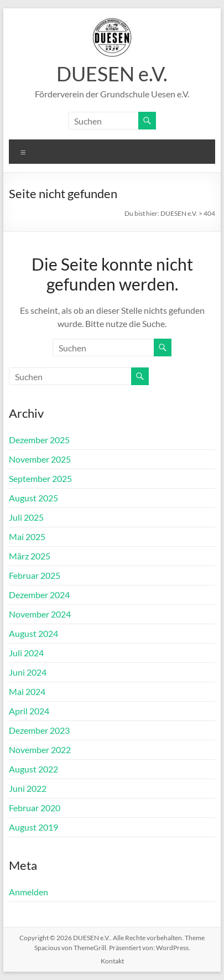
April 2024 (29, 711)
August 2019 (33, 827)
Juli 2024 (26, 653)
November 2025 (40, 459)
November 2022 (40, 750)
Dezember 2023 (39, 730)
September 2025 (40, 478)
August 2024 (33, 633)
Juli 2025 (26, 517)
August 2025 (33, 498)
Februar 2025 (35, 575)
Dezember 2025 (39, 440)
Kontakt (112, 961)
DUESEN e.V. (112, 74)
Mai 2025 (27, 536)
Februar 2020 (35, 808)
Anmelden (28, 892)
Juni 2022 (28, 788)
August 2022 (33, 769)
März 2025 (30, 556)
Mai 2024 (27, 691)
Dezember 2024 (39, 595)
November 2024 (40, 614)
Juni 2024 (28, 672)
